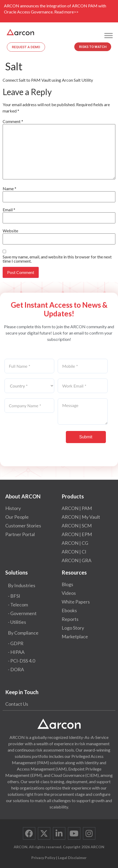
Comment (13, 121)
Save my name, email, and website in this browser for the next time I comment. (57, 259)
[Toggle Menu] (109, 35)
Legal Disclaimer (72, 858)
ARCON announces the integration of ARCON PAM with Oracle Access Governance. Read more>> (55, 9)
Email (9, 210)
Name (9, 189)
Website (10, 231)
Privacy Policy (43, 858)
